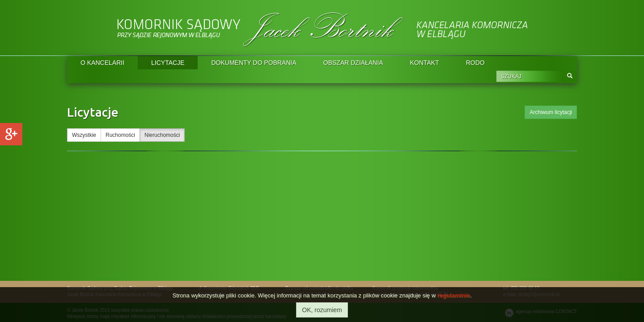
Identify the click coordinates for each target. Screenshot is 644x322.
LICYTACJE (168, 63)
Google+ (11, 134)
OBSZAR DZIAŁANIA (353, 63)
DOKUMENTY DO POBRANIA (254, 63)
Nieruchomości (162, 135)
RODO (475, 63)
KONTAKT (425, 63)
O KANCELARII (102, 63)
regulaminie (454, 295)
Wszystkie (84, 135)
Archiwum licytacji (551, 112)
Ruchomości (120, 135)
